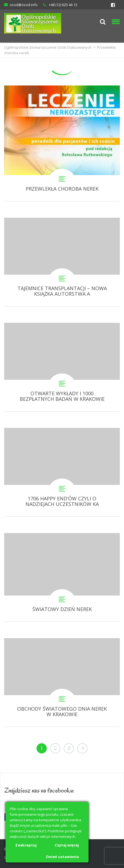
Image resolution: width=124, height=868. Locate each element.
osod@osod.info (24, 5)
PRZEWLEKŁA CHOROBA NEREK (62, 143)
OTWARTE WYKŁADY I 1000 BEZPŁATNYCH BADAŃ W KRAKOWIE (62, 367)
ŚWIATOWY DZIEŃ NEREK (62, 577)
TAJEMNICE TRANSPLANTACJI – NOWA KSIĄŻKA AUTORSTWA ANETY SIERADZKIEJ (62, 262)
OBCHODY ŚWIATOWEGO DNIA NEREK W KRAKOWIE (62, 682)
